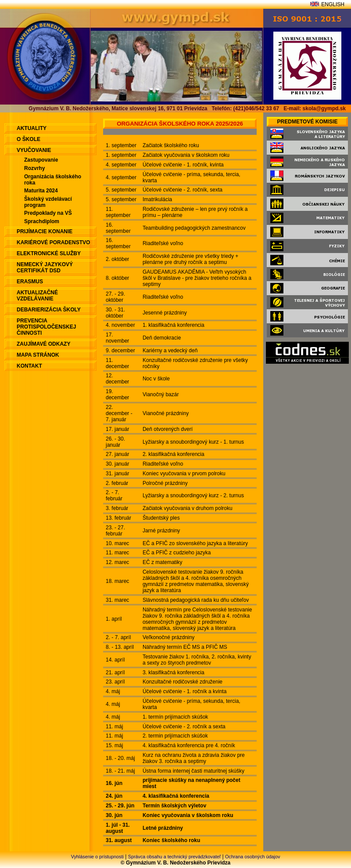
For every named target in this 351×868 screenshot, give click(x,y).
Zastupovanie (41, 160)
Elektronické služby (49, 253)
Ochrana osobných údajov (253, 857)
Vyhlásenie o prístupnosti (97, 857)
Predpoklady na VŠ (48, 213)
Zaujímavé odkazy (43, 344)
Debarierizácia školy (49, 310)
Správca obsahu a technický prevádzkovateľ (174, 857)
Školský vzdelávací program (48, 202)
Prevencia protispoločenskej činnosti (46, 327)
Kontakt (29, 366)
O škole (29, 139)
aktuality (32, 128)
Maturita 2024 (41, 191)
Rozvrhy (34, 168)
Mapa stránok (38, 355)
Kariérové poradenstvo (53, 242)
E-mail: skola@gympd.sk (315, 108)
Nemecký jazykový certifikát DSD (45, 268)
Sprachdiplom (42, 221)
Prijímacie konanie (45, 231)
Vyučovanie (34, 150)
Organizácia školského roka (53, 180)
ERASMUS (30, 282)
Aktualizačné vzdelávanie (37, 296)
